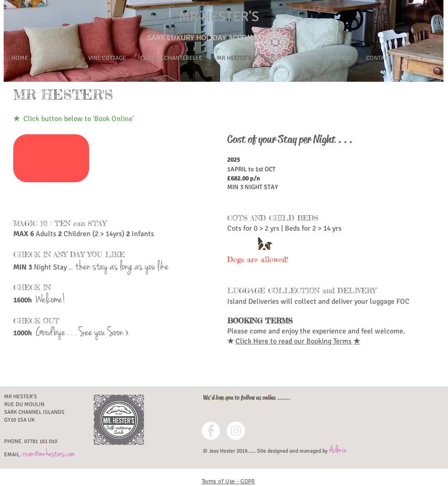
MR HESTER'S (219, 17)
